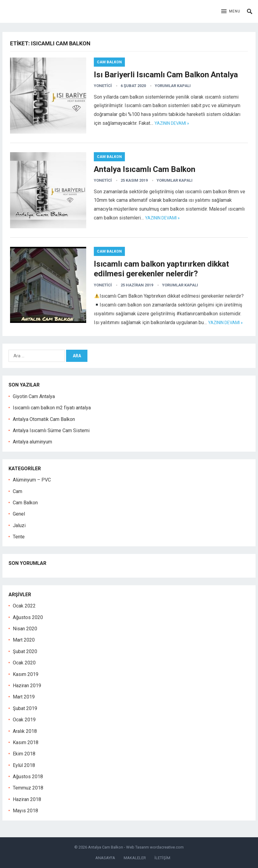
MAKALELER (135, 858)
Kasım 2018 (26, 742)
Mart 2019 (24, 697)
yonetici (103, 86)
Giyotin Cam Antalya (34, 396)
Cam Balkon (109, 62)
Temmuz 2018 (28, 788)
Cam (18, 491)
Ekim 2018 (24, 754)
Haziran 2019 (27, 686)
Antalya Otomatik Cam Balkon (44, 419)
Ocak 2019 (24, 720)
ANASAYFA (105, 858)
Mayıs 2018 (25, 811)
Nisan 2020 (25, 629)
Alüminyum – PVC (32, 480)
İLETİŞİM (162, 858)
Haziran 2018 (27, 799)
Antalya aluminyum (32, 442)
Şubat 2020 (25, 651)
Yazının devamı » (172, 123)
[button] (231, 12)
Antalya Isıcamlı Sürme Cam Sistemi (51, 430)
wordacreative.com (167, 847)
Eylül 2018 (24, 765)
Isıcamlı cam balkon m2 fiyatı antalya (52, 408)
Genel (19, 514)
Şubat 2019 (25, 708)
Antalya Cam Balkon (106, 847)
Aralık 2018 (25, 731)
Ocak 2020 (24, 663)
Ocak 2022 (24, 606)
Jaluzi (19, 525)
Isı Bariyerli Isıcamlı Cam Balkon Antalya (166, 75)
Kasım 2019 (26, 674)
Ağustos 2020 (28, 617)
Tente (19, 537)
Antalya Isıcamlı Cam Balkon (145, 169)
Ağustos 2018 (28, 777)
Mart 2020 (24, 640)
